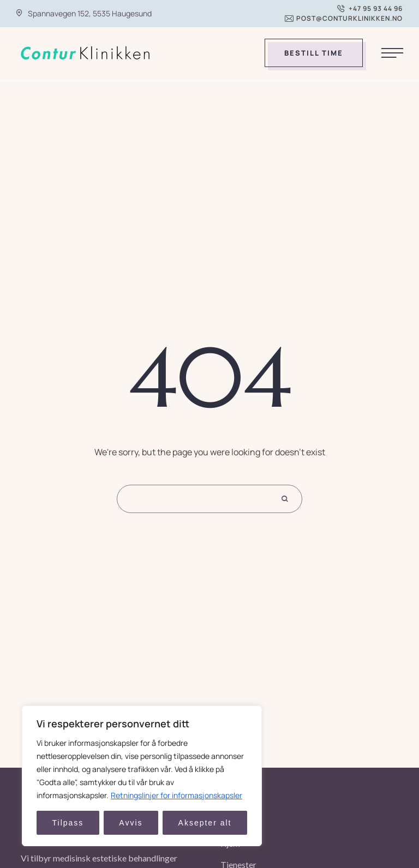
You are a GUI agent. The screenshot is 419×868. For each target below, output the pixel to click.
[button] (370, 9)
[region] (142, 776)
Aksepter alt (205, 823)
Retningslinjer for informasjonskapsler (176, 795)
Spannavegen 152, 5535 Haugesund (90, 13)
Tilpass (68, 823)
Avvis (131, 823)
